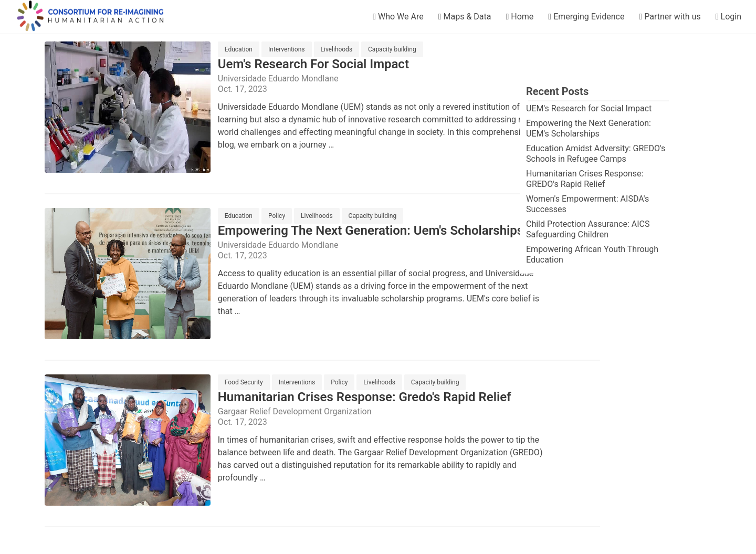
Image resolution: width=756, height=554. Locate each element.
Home (519, 17)
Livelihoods (337, 49)
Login (728, 17)
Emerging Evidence (586, 17)
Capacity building (392, 49)
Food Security (244, 382)
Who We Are (398, 17)
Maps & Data (465, 17)
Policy (277, 216)
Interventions (287, 49)
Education (239, 49)
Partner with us (670, 17)
